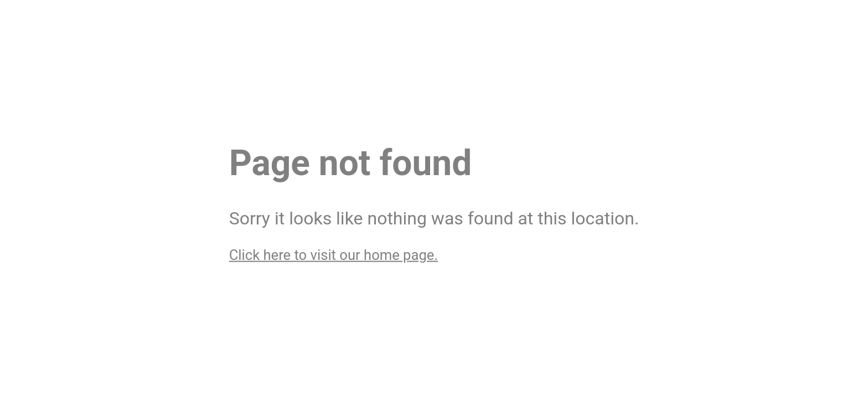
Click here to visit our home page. (334, 254)
